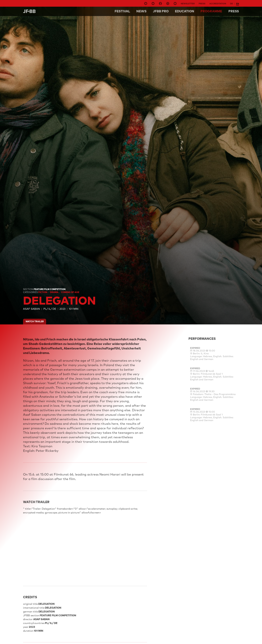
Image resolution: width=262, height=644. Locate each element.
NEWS (141, 11)
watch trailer (35, 321)
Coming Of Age (70, 292)
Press (202, 4)
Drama (54, 292)
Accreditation (218, 4)
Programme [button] (211, 11)
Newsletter (188, 4)
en (238, 4)
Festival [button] (122, 11)
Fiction (43, 292)
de (232, 4)
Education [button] (185, 11)
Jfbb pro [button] (161, 11)
